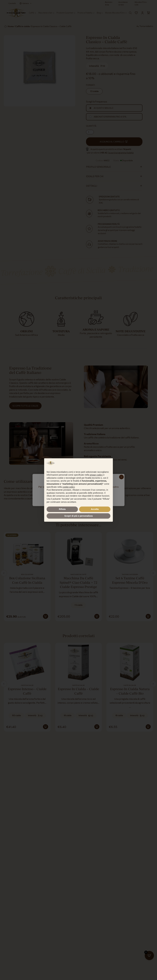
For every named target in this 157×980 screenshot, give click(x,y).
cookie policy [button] (69, 487)
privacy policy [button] (96, 475)
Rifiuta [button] (62, 509)
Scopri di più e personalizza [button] (78, 516)
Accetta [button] (95, 509)
